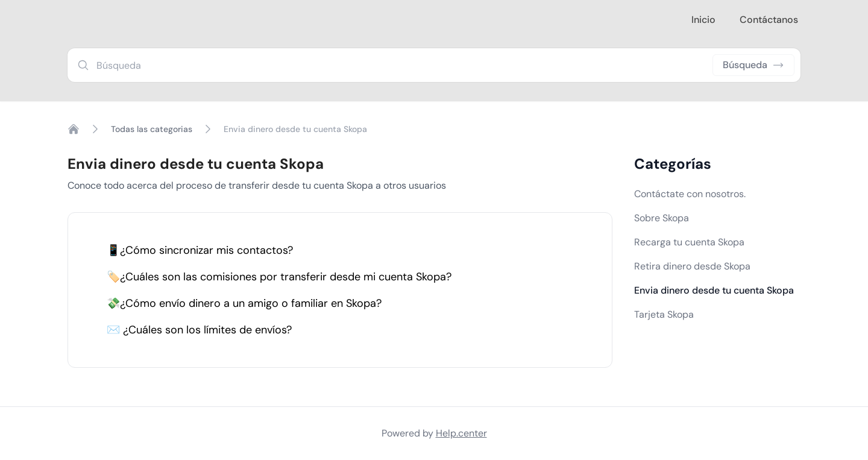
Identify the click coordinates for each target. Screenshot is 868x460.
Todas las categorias (152, 129)
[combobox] (434, 65)
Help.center (461, 433)
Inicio (703, 20)
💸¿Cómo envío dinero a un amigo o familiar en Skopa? (244, 303)
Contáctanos (769, 20)
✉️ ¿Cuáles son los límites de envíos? (199, 330)
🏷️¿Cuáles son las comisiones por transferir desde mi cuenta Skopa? (279, 277)
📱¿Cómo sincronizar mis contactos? (200, 250)
